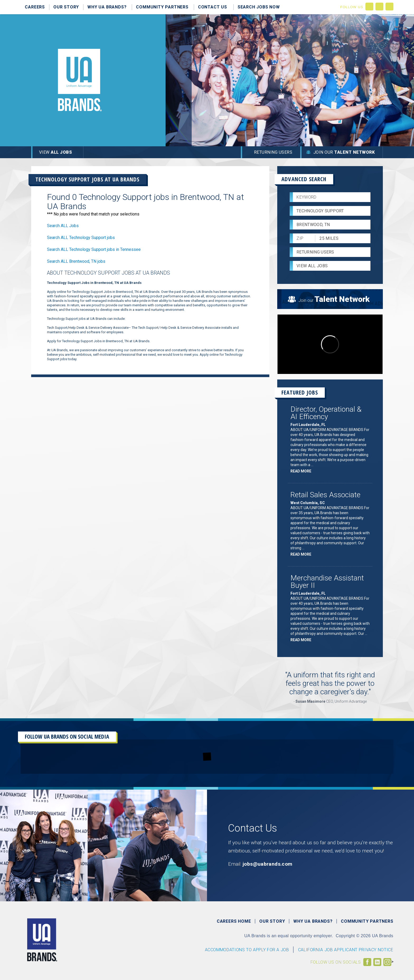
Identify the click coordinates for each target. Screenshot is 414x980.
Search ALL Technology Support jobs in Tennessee (94, 249)
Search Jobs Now (259, 7)
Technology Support (320, 211)
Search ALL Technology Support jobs (81, 238)
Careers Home (234, 921)
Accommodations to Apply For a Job (247, 950)
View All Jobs (312, 266)
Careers (35, 7)
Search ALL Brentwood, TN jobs (76, 261)
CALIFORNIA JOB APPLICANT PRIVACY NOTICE (346, 950)
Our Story (66, 7)
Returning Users (273, 152)
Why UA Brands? (107, 7)
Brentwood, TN (313, 225)
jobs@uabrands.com (268, 864)
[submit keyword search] (364, 197)
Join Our (344, 152)
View (55, 152)
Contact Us (213, 7)
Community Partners (162, 7)
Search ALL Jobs (63, 226)
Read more (302, 471)
